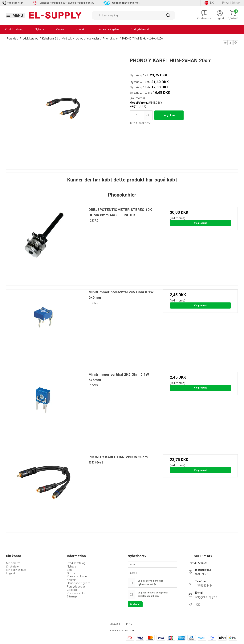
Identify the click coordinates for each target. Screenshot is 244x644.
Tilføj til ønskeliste (140, 123)
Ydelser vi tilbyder (77, 576)
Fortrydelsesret (140, 29)
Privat (226, 3)
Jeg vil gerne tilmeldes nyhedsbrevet (150, 583)
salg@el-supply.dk (206, 597)
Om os (60, 29)
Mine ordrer (13, 563)
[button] (225, 43)
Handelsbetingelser (108, 29)
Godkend (135, 604)
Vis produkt (200, 223)
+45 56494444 (204, 586)
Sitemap (72, 596)
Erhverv (236, 3)
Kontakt (81, 29)
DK (209, 3)
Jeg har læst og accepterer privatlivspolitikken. (153, 594)
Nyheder (40, 29)
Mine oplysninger (16, 570)
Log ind (10, 573)
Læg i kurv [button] (169, 115)
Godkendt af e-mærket (126, 3)
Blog (70, 570)
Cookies (72, 590)
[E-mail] (152, 572)
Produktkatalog (14, 29)
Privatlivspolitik (76, 593)
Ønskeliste (12, 567)
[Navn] (152, 564)
